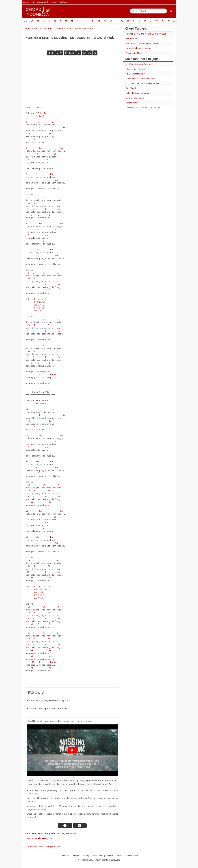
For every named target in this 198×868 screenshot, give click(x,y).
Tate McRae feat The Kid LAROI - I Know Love (146, 34)
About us (64, 856)
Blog (119, 856)
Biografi (110, 856)
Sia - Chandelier (133, 88)
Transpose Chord (40, 2)
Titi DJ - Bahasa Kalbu (135, 74)
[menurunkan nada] (51, 53)
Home (26, 2)
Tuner (54, 2)
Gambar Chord (131, 856)
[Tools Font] (90, 53)
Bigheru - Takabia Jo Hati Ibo (138, 48)
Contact (75, 856)
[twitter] (80, 826)
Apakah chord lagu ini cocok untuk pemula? (49, 708)
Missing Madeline (43, 29)
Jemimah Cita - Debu (135, 98)
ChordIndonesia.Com (111, 860)
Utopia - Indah (132, 103)
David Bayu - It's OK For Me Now (140, 79)
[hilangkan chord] (79, 53)
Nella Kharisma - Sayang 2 (137, 93)
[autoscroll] (70, 53)
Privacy (86, 856)
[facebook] (65, 826)
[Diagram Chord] (84, 53)
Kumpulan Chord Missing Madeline (44, 847)
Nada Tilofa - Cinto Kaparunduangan (142, 43)
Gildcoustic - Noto (134, 53)
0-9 (25, 21)
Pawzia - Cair (131, 39)
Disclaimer (98, 856)
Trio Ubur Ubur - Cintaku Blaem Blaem (143, 83)
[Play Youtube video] (72, 750)
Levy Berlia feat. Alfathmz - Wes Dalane (143, 107)
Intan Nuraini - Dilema (136, 69)
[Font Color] (95, 53)
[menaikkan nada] (59, 53)
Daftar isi (64, 2)
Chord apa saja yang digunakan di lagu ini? (49, 700)
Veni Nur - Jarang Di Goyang (138, 64)
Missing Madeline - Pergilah (39, 838)
